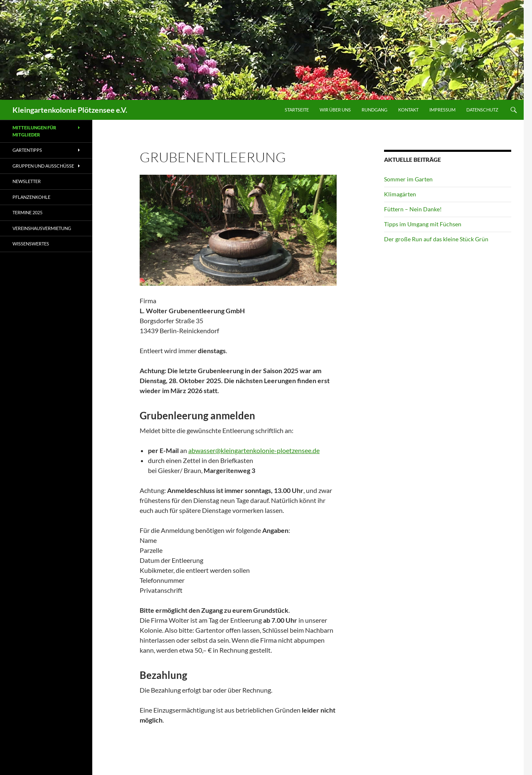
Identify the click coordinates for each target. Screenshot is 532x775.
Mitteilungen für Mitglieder (34, 131)
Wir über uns (335, 110)
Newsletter (27, 181)
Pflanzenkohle (31, 197)
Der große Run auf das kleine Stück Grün (436, 239)
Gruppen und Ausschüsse (43, 166)
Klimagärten (400, 194)
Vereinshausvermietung (42, 228)
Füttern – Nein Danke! (413, 209)
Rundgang (374, 110)
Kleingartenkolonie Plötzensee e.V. (70, 110)
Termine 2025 (27, 212)
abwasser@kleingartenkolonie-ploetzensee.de (254, 450)
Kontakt (408, 110)
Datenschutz (482, 110)
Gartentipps (27, 150)
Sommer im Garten (408, 179)
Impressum (442, 110)
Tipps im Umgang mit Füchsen (423, 224)
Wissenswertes (31, 244)
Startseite (297, 110)
